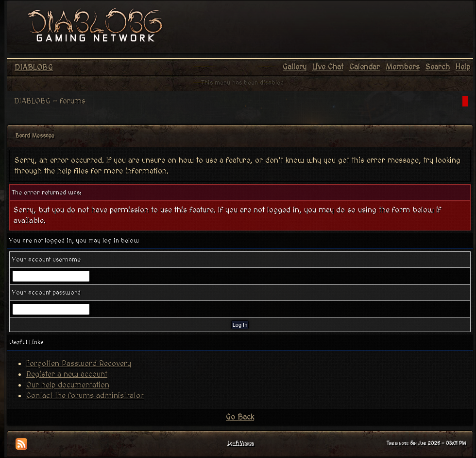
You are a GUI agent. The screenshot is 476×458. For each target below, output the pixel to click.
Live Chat (328, 67)
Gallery (295, 67)
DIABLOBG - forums (50, 101)
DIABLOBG (34, 68)
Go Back (240, 417)
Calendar (365, 67)
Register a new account (67, 374)
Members (403, 67)
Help (463, 67)
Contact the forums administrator (85, 396)
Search (438, 67)
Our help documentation (68, 385)
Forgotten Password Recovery (79, 364)
